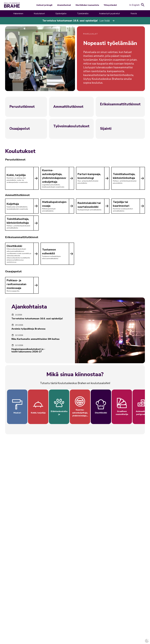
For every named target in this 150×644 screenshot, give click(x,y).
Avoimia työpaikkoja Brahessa (28, 329)
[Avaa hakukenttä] (143, 5)
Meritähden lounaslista (87, 5)
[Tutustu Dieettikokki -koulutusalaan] (101, 407)
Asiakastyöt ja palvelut (109, 14)
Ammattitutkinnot (68, 107)
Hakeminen (18, 14)
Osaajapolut (20, 129)
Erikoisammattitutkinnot (120, 104)
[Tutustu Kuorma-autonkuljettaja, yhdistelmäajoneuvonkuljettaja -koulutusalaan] (80, 407)
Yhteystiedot (110, 5)
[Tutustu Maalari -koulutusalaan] (17, 407)
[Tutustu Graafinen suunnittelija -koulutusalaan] (122, 407)
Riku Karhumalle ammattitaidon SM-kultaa (35, 339)
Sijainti (106, 129)
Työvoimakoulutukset (71, 126)
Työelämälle (83, 14)
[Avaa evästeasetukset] (147, 641)
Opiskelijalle (61, 14)
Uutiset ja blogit (44, 5)
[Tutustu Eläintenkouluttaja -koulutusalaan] (59, 407)
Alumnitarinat (64, 5)
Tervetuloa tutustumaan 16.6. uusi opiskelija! (37, 319)
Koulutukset (39, 14)
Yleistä (134, 14)
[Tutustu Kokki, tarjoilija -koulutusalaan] (38, 407)
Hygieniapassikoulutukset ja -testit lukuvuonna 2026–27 (28, 350)
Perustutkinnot (22, 107)
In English (134, 5)
